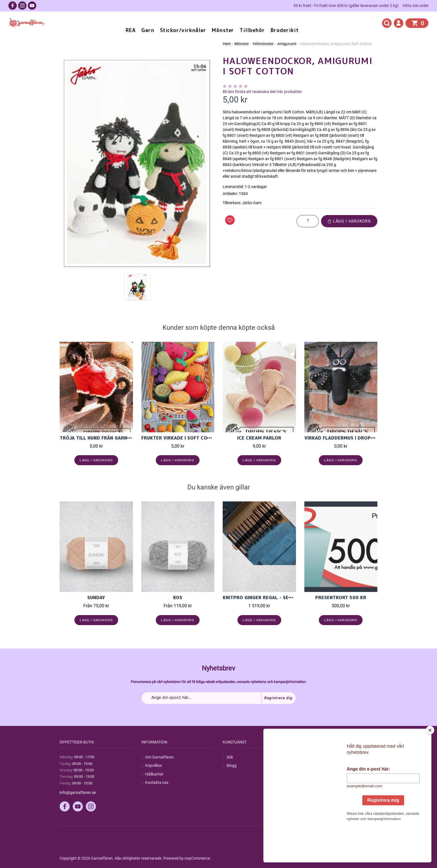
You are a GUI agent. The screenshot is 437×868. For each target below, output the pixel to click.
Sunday (96, 598)
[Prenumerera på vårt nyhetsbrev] (219, 698)
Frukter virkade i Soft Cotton (180, 438)
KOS (178, 598)
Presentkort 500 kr (341, 598)
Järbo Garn (252, 203)
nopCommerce (197, 858)
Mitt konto (317, 757)
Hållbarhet (154, 774)
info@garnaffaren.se (78, 793)
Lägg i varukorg (349, 221)
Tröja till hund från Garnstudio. (103, 438)
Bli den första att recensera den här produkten (262, 92)
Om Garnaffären (159, 757)
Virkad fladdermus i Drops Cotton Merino (359, 438)
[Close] (430, 765)
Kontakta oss (157, 782)
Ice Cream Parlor (259, 438)
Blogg (232, 765)
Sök (230, 757)
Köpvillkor (154, 765)
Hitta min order (416, 6)
